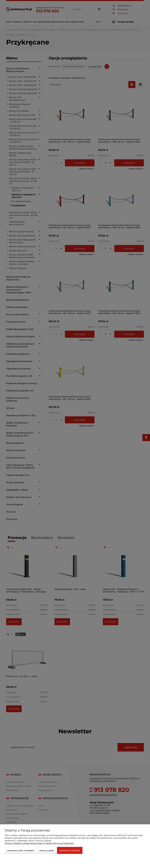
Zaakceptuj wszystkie (70, 850)
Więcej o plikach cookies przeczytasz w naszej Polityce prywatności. (39, 843)
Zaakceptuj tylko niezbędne (21, 850)
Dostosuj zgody (47, 850)
